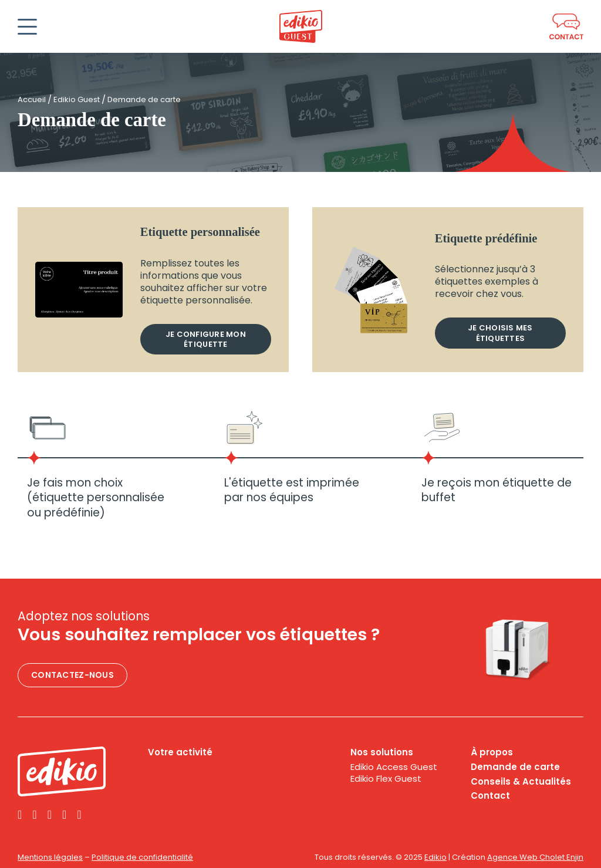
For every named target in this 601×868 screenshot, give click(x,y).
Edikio (435, 857)
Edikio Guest (77, 99)
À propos (492, 752)
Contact (490, 796)
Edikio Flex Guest (386, 779)
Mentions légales (50, 857)
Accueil (32, 99)
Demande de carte (515, 767)
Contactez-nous (72, 675)
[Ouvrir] (27, 27)
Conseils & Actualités (521, 782)
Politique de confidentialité (142, 857)
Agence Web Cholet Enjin (535, 857)
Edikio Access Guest (394, 767)
